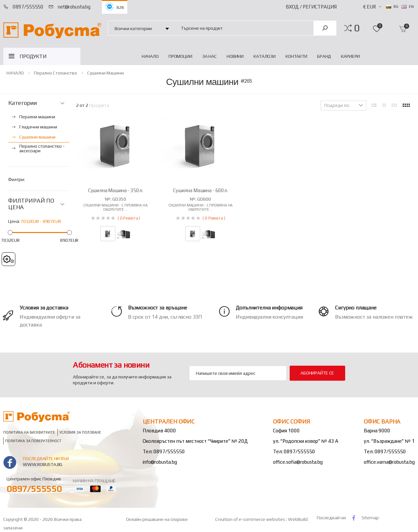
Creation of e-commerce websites (251, 519)
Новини (235, 56)
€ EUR (370, 7)
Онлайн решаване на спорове (157, 519)
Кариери (350, 56)
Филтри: (16, 179)
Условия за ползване (80, 432)
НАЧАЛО (150, 56)
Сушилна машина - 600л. (201, 190)
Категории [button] (22, 103)
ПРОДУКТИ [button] (33, 56)
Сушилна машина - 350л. (116, 190)
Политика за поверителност (33, 441)
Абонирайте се (317, 373)
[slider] (10, 232)
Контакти (296, 56)
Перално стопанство (56, 73)
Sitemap (370, 518)
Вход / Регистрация (311, 7)
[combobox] (243, 28)
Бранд (324, 56)
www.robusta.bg (43, 464)
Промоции (180, 56)
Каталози (265, 56)
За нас (209, 56)
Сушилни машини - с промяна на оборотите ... (115, 207)
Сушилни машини (105, 73)
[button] (357, 28)
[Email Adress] (238, 373)
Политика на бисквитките (29, 432)
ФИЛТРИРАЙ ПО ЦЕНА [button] (31, 204)
